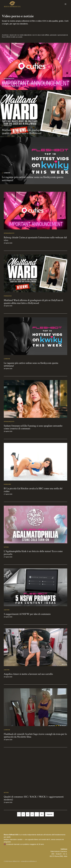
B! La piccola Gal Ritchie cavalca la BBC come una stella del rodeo (33, 490)
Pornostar (8, 126)
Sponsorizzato (9, 79)
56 (42, 814)
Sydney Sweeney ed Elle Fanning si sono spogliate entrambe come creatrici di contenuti (33, 427)
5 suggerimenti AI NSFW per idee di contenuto (27, 614)
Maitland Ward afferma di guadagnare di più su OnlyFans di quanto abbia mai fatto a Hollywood (35, 132)
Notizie (6, 547)
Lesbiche (7, 173)
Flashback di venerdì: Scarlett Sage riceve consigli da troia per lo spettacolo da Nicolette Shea (35, 735)
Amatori (7, 610)
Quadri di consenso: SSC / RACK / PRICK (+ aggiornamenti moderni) (34, 798)
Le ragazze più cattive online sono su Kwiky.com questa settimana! (33, 179)
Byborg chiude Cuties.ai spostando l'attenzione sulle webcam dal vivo (31, 84)
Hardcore (7, 484)
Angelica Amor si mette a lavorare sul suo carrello (28, 674)
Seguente (49, 814)
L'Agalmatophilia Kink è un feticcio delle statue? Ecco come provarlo (33, 553)
